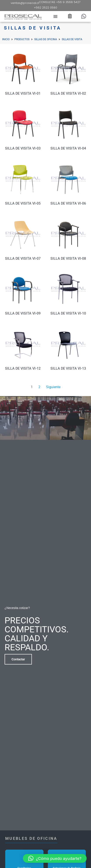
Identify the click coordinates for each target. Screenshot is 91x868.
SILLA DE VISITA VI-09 (23, 313)
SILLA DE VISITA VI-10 (68, 313)
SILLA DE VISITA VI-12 (23, 368)
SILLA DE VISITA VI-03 (23, 148)
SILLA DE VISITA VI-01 (23, 93)
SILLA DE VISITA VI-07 (23, 258)
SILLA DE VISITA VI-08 (68, 258)
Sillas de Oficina (46, 39)
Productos (22, 39)
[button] (55, 16)
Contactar (18, 658)
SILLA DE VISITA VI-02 (68, 93)
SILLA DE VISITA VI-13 (68, 368)
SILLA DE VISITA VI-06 (68, 203)
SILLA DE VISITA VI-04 (68, 148)
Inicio (6, 39)
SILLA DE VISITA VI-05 (23, 203)
